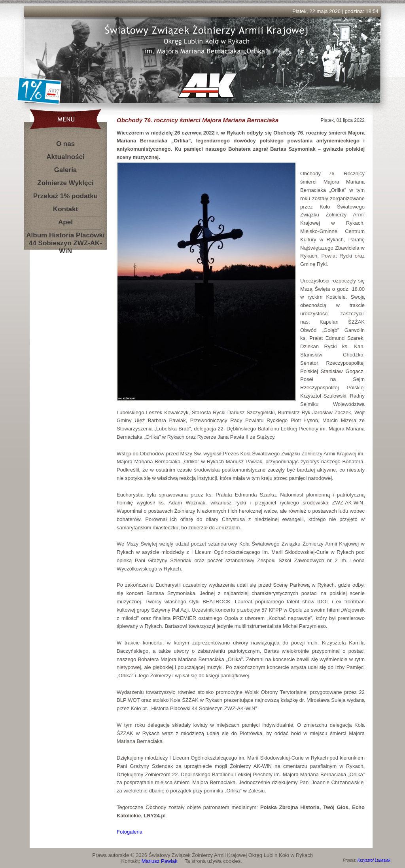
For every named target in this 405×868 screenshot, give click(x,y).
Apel (65, 222)
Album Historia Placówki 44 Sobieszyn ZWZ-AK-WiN (65, 237)
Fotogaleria (130, 832)
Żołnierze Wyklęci (65, 183)
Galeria (66, 170)
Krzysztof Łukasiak (374, 860)
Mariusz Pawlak (160, 861)
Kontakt (65, 209)
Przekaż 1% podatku (65, 196)
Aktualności (65, 157)
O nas (65, 144)
